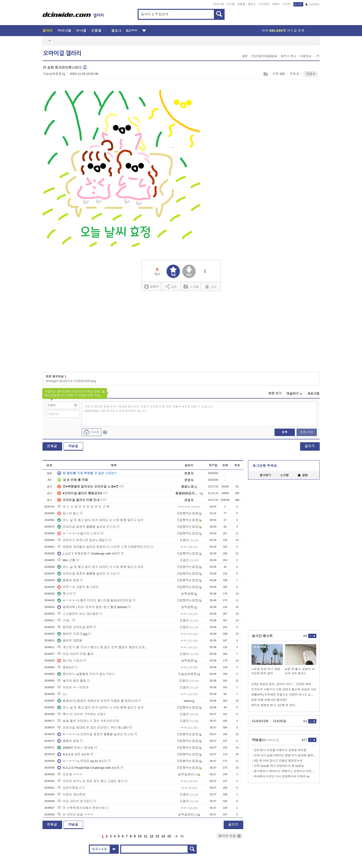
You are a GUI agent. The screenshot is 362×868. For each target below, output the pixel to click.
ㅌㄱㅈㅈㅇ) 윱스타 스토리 (78, 533)
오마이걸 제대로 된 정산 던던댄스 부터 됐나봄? (93, 728)
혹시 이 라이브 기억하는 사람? (81, 714)
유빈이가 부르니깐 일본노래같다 (83, 540)
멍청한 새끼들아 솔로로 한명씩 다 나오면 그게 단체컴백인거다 (103, 547)
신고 (211, 286)
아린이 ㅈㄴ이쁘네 (73, 687)
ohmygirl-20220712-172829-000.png (71, 381)
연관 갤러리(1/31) (264, 56)
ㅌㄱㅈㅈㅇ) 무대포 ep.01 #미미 (82, 761)
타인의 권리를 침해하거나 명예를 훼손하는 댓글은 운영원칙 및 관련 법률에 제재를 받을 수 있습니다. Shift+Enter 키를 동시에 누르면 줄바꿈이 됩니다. (149, 409)
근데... (64, 620)
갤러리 (48, 31)
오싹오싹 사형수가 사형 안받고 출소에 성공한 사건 (284, 689)
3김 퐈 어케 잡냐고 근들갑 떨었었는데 (278, 761)
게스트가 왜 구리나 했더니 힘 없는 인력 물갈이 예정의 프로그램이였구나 (103, 647)
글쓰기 (310, 446)
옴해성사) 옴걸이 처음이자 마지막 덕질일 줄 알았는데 (97, 701)
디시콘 (287, 4)
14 (163, 836)
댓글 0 (311, 74)
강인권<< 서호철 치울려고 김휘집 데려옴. (281, 750)
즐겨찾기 (265, 475)
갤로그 (252, 4)
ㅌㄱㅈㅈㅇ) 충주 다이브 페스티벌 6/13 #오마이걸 (95, 600)
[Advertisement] (301, 158)
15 (169, 836)
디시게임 (264, 4)
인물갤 (241, 4)
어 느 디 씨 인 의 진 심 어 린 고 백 (83, 507)
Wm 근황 (66, 560)
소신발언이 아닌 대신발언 (78, 614)
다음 (177, 836)
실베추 (151, 287)
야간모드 (313, 4)
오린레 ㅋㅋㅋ (70, 774)
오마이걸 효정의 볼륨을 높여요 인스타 (86, 527)
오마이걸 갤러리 (62, 53)
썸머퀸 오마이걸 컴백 (75, 627)
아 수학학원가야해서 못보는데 (81, 808)
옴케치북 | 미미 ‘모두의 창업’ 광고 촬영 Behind (92, 607)
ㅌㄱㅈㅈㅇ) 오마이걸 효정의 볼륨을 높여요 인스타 (95, 734)
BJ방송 (132, 31)
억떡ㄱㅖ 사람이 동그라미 (78, 587)
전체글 (52, 446)
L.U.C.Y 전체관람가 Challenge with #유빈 (89, 554)
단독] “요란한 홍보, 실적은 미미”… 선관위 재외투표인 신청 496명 (284, 684)
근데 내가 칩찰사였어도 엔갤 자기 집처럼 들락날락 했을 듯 (285, 755)
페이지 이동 (230, 836)
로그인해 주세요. (265, 466)
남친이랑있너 (69, 788)
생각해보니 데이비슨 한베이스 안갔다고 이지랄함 (285, 771)
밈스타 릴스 (68, 513)
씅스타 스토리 (70, 661)
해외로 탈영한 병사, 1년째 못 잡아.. (274, 705)
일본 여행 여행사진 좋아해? (269, 700)
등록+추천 (306, 432)
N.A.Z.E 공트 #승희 (73, 754)
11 (146, 836)
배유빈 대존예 (70, 641)
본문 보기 (275, 393)
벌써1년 (65, 667)
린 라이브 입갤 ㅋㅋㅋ (75, 815)
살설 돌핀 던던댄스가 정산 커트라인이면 (88, 721)
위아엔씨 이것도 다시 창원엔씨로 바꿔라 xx (282, 776)
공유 (171, 286)
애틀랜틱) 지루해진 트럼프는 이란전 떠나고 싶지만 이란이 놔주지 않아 (284, 695)
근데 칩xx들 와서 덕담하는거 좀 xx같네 (279, 766)
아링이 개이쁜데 (71, 794)
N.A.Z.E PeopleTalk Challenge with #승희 (88, 768)
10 (140, 836)
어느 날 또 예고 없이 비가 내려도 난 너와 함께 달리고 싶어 (100, 520)
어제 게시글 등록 (283, 31)
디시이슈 (280, 721)
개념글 (73, 446)
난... (63, 694)
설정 (245, 56)
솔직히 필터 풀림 (72, 681)
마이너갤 (219, 4)
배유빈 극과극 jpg (72, 634)
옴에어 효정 (68, 580)
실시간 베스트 (262, 636)
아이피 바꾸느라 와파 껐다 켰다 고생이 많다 (91, 781)
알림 (303, 475)
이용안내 (306, 56)
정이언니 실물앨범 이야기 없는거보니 (86, 674)
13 (157, 836)
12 (151, 836)
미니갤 (230, 4)
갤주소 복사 (288, 56)
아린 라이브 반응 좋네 (75, 654)
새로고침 (313, 394)
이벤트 (276, 4)
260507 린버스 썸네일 (75, 748)
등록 (285, 432)
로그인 (298, 4)
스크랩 (265, 74)
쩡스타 (65, 594)
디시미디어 (260, 721)
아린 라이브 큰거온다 (75, 801)
